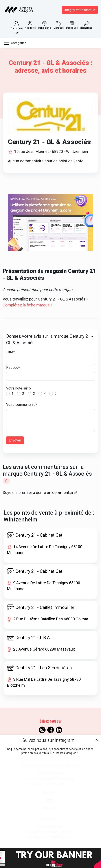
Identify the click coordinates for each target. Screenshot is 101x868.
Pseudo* (13, 368)
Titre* (10, 352)
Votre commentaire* (22, 405)
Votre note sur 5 (18, 388)
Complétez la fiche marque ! (27, 305)
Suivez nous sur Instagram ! (50, 740)
